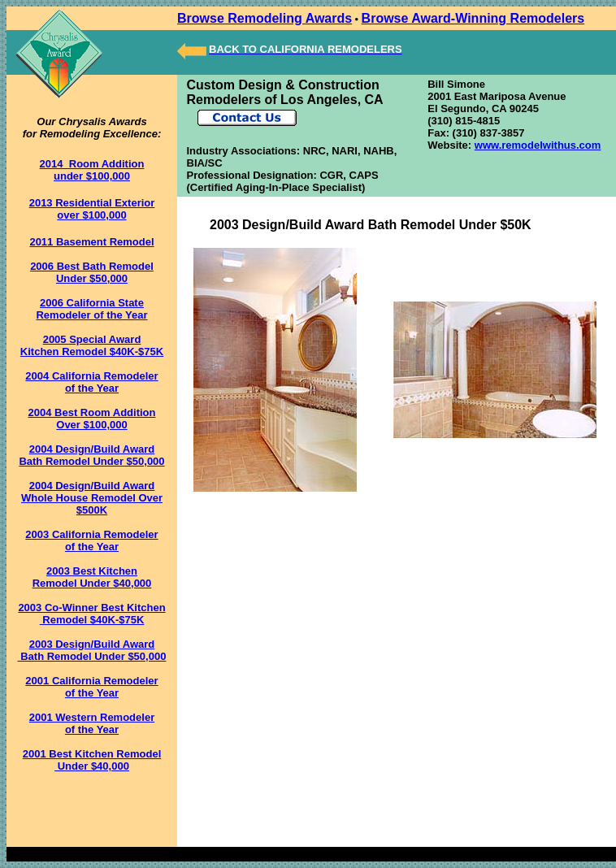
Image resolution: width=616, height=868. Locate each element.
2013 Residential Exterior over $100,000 (92, 209)
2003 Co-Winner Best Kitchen (91, 608)
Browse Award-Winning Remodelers (473, 18)
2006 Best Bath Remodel (92, 266)
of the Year (92, 388)
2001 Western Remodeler (92, 717)
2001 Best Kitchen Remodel (92, 754)
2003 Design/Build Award (92, 644)
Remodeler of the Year (91, 315)
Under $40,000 (92, 766)
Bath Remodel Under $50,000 (91, 461)
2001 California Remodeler (91, 681)
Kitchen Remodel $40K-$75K (92, 352)
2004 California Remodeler (91, 376)
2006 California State (92, 303)
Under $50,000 (92, 278)
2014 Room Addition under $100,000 (92, 170)
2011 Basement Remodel (91, 242)
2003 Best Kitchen (92, 571)
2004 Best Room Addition (92, 412)
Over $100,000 (91, 425)
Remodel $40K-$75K (92, 620)
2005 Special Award (92, 339)
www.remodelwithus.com (538, 145)
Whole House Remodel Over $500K (92, 504)
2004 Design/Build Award (92, 449)
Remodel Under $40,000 (92, 583)
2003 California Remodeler (91, 534)
